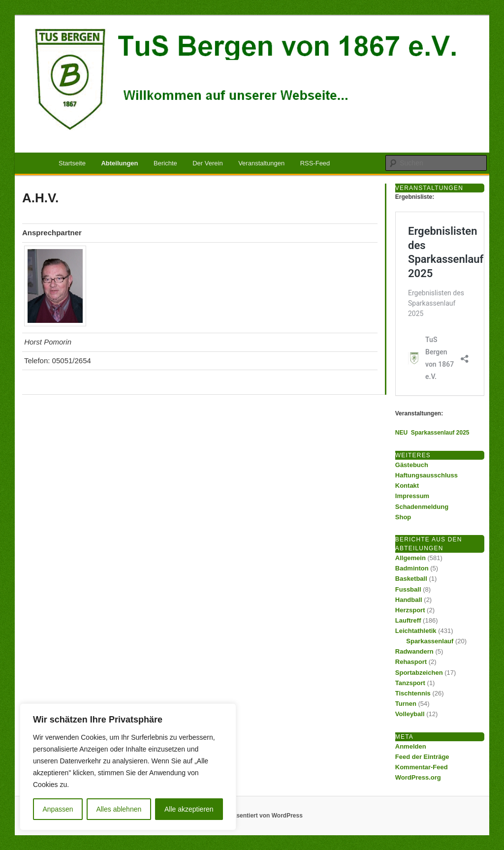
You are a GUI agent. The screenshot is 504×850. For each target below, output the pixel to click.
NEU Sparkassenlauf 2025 (432, 433)
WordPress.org (418, 777)
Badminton (412, 568)
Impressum (412, 496)
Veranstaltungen (261, 163)
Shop (403, 517)
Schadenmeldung (422, 507)
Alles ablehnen (119, 809)
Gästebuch (412, 465)
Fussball (408, 589)
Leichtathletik (416, 631)
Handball (409, 600)
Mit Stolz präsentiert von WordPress (252, 816)
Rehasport (411, 662)
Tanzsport (410, 683)
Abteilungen (119, 163)
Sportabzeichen (419, 673)
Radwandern (414, 651)
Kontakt (407, 486)
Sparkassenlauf (430, 641)
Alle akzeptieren (189, 809)
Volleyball (410, 714)
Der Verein (207, 163)
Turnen (406, 704)
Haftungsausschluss (426, 475)
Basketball (411, 579)
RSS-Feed (315, 163)
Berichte (165, 163)
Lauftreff (408, 620)
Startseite (72, 163)
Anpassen (58, 809)
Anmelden (411, 746)
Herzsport (410, 610)
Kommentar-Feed (422, 767)
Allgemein (410, 558)
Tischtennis (413, 693)
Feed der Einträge (422, 757)
